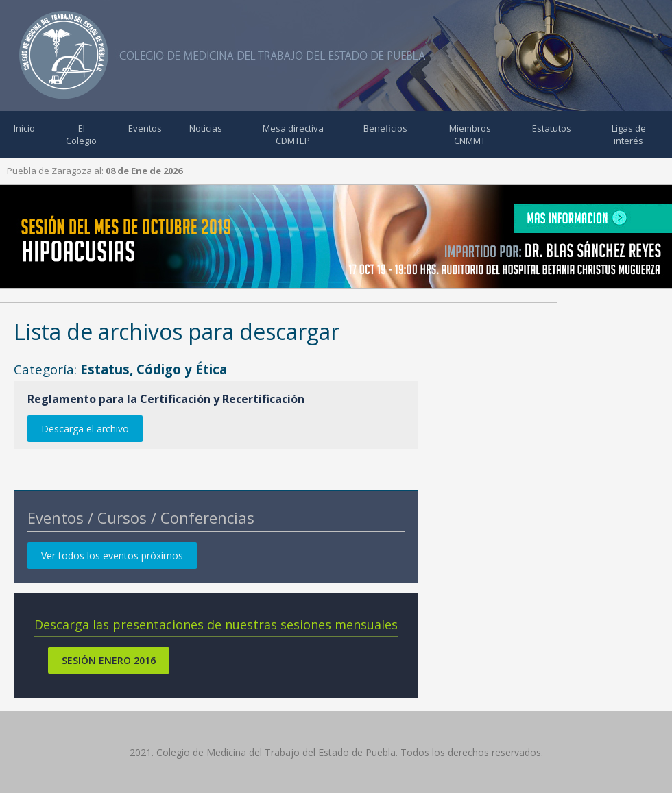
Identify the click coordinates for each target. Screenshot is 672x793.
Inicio (24, 128)
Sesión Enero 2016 (109, 660)
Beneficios (385, 128)
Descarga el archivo (85, 429)
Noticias (206, 128)
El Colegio (81, 134)
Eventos (145, 128)
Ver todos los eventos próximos (112, 556)
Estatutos (552, 128)
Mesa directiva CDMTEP (293, 134)
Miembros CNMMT (470, 134)
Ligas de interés (629, 134)
